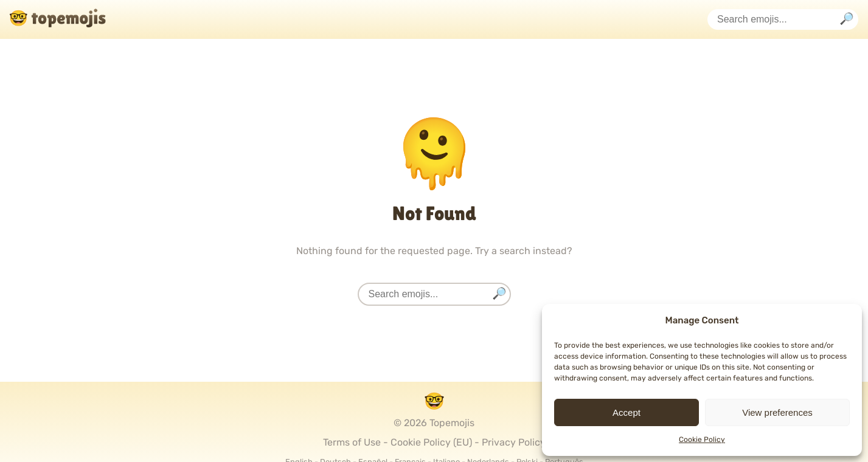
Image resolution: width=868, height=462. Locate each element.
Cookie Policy (702, 440)
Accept (627, 412)
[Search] (847, 20)
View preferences (777, 412)
